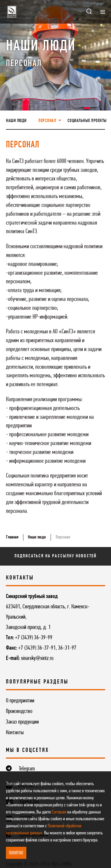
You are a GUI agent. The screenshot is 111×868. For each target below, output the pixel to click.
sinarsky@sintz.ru (37, 658)
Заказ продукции (22, 722)
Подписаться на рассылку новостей (55, 556)
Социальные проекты (87, 121)
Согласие (59, 812)
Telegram (27, 769)
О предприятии (20, 701)
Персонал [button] (48, 121)
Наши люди (16, 121)
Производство (19, 711)
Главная (12, 537)
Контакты (15, 733)
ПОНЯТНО (16, 853)
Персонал (63, 537)
